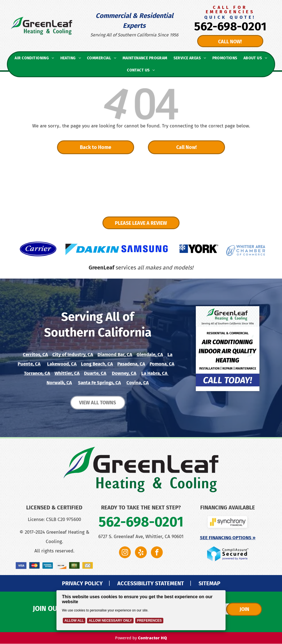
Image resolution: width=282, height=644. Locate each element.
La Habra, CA (154, 373)
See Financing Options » (228, 538)
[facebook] (157, 553)
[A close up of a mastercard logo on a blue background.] (34, 565)
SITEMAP (209, 583)
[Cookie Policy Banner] (141, 610)
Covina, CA (138, 383)
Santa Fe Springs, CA (99, 383)
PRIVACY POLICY (82, 583)
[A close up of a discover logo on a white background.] (61, 565)
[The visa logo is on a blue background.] (21, 565)
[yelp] (141, 553)
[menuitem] (34, 58)
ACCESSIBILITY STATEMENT (151, 583)
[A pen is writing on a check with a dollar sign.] (88, 565)
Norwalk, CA (59, 383)
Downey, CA (124, 373)
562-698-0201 (230, 26)
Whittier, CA (67, 373)
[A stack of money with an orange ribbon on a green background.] (74, 565)
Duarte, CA (95, 373)
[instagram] (125, 553)
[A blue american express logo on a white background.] (48, 565)
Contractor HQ (152, 638)
